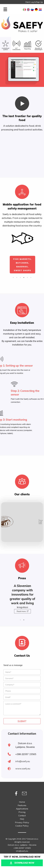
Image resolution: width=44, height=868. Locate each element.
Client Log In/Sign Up (34, 2)
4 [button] (24, 278)
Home (22, 802)
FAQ (22, 819)
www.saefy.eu (23, 769)
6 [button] (31, 278)
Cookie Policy (22, 826)
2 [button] (17, 278)
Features (22, 805)
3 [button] (20, 278)
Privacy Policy (22, 822)
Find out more (22, 70)
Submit (22, 721)
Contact (22, 816)
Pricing (22, 812)
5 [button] (27, 278)
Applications (22, 809)
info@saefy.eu (23, 761)
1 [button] (13, 278)
